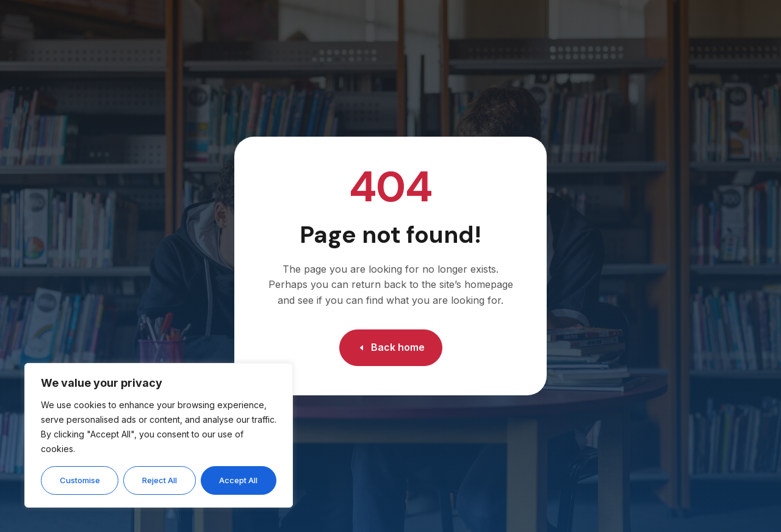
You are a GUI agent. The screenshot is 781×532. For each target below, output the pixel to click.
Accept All (238, 480)
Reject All (160, 480)
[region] (159, 435)
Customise (80, 480)
